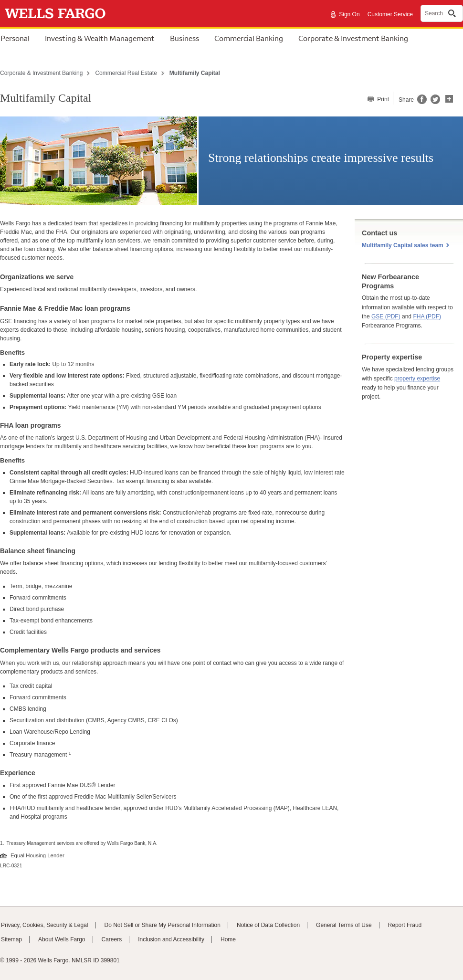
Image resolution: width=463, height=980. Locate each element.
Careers (112, 939)
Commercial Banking (249, 38)
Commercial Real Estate (126, 73)
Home (228, 939)
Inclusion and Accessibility (171, 939)
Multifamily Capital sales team (403, 245)
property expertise (417, 379)
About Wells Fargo (62, 939)
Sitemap (11, 939)
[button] (449, 98)
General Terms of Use (344, 925)
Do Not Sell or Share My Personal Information (163, 925)
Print (382, 99)
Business (184, 38)
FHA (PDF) (427, 316)
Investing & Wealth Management (100, 38)
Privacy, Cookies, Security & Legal (45, 925)
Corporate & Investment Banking (353, 38)
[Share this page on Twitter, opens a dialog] (433, 102)
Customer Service (390, 14)
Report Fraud (405, 925)
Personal (15, 38)
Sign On (349, 14)
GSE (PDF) (386, 316)
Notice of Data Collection (268, 925)
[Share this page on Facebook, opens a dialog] (421, 102)
